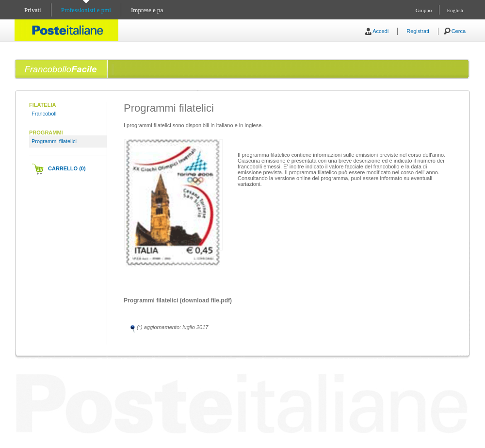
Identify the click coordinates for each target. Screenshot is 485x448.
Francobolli (45, 114)
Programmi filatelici (54, 141)
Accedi (380, 31)
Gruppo (424, 10)
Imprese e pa (147, 10)
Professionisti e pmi (86, 10)
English (455, 10)
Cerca (459, 31)
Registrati (418, 31)
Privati (33, 10)
